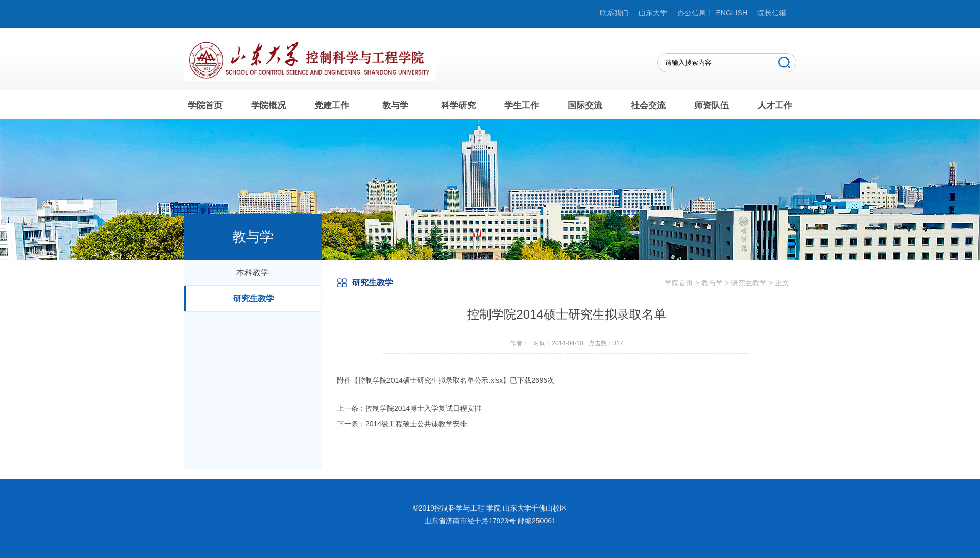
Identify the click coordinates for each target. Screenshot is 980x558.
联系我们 (614, 13)
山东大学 (653, 13)
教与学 (395, 105)
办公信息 (692, 13)
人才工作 (775, 105)
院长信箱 (772, 13)
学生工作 (522, 105)
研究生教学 (254, 298)
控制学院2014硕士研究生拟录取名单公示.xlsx (431, 380)
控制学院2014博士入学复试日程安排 (423, 408)
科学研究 (458, 105)
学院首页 (205, 105)
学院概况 (268, 105)
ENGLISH (732, 13)
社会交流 (648, 105)
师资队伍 (712, 105)
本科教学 (253, 272)
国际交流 (585, 105)
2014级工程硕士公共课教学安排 (416, 424)
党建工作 (332, 105)
